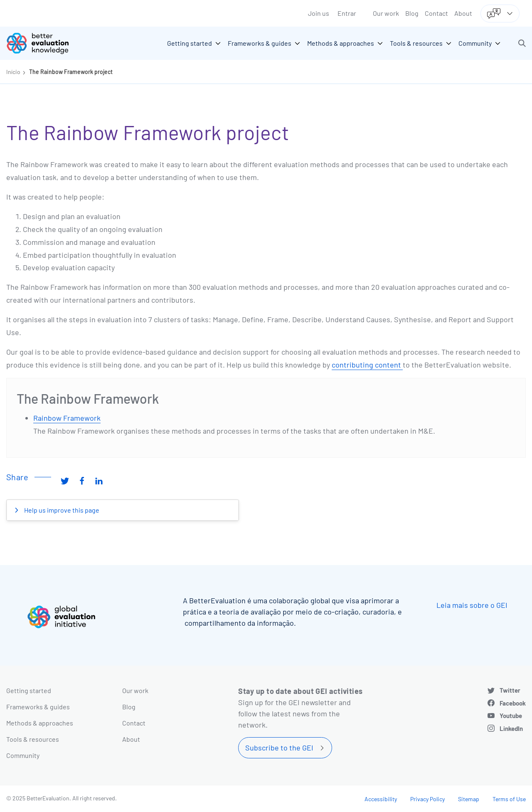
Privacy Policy (427, 799)
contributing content (367, 365)
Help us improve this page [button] (61, 510)
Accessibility (381, 799)
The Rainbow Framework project (71, 72)
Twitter (510, 690)
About (463, 13)
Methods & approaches (40, 723)
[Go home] (44, 43)
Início (13, 72)
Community (23, 755)
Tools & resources (33, 739)
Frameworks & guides (38, 707)
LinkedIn (511, 728)
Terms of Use (509, 799)
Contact (436, 13)
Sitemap (469, 799)
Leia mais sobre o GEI (472, 605)
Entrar (347, 13)
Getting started (29, 690)
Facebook (513, 703)
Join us (319, 13)
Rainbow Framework (67, 418)
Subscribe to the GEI (279, 748)
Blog (412, 13)
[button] (522, 43)
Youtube (511, 716)
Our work (386, 13)
